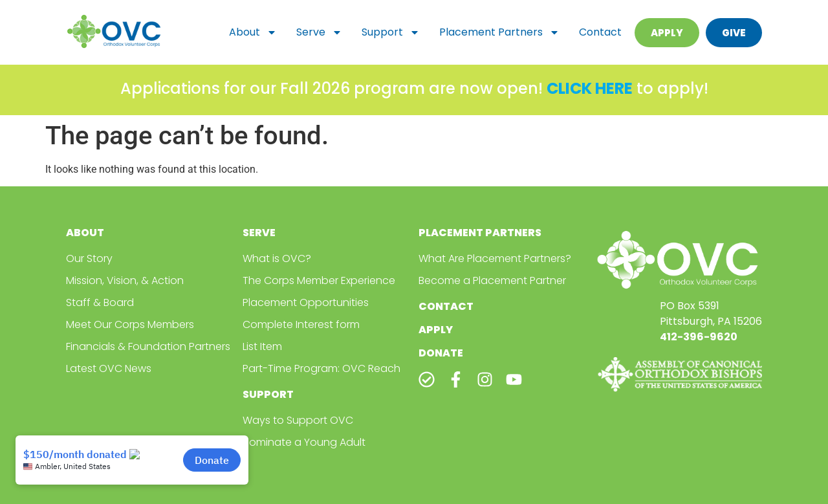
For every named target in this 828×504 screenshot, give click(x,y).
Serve (319, 32)
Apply (436, 330)
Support (391, 32)
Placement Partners (499, 32)
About (253, 32)
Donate (441, 353)
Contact (600, 32)
